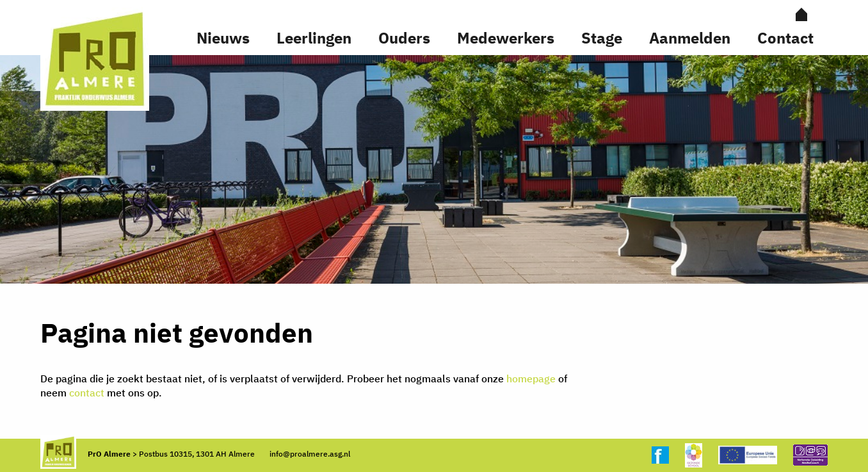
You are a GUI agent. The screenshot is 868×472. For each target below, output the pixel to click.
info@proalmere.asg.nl (310, 454)
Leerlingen (314, 38)
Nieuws (223, 38)
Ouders (404, 38)
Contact (785, 38)
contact (87, 393)
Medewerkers (506, 38)
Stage (602, 38)
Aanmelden (690, 38)
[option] (434, 169)
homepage (531, 378)
